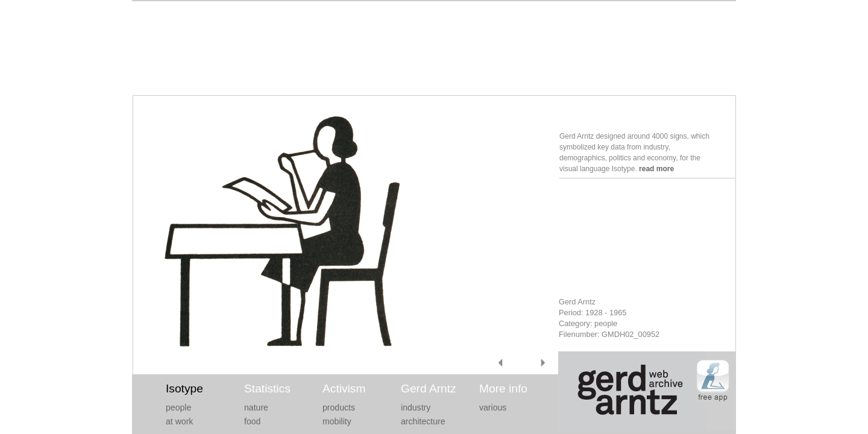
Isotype (184, 388)
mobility (337, 421)
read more (656, 169)
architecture (423, 421)
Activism (344, 388)
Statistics (267, 388)
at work (179, 421)
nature (256, 407)
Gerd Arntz (429, 388)
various (493, 407)
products (339, 407)
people (178, 407)
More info (503, 388)
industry (416, 407)
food (252, 421)
